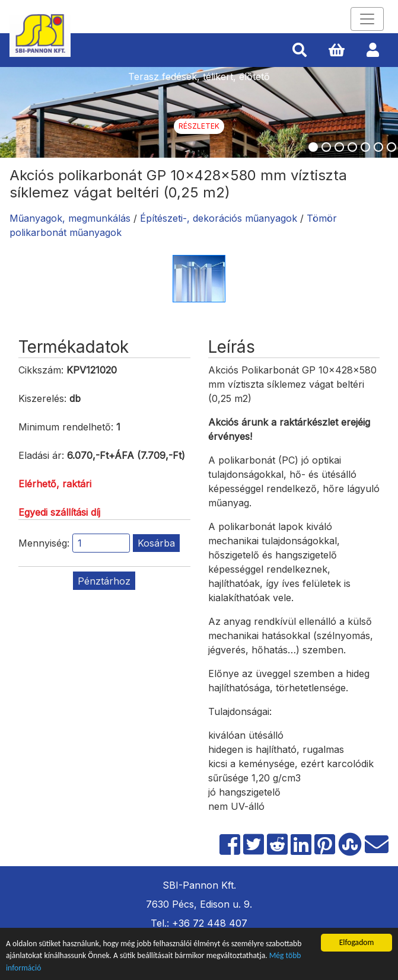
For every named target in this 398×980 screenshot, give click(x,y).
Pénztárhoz (104, 581)
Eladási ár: (41, 455)
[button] (300, 50)
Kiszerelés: (42, 398)
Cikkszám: (41, 370)
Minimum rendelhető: (66, 427)
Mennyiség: (44, 543)
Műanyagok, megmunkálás (70, 218)
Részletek (199, 126)
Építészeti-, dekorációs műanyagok (219, 218)
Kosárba (156, 543)
